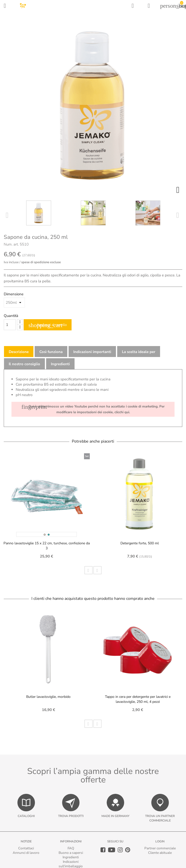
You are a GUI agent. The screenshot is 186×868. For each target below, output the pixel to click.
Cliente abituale (160, 853)
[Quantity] (10, 325)
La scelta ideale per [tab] (139, 352)
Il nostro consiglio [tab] (24, 364)
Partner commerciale (160, 848)
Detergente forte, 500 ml (140, 543)
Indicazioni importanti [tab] (92, 352)
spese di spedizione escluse (41, 262)
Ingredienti (71, 857)
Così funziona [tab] (51, 352)
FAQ (71, 848)
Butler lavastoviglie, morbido (48, 697)
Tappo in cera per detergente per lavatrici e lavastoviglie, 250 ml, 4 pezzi (138, 699)
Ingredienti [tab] (60, 364)
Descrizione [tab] (19, 352)
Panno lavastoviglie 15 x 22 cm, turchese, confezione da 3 (47, 546)
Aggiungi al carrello (48, 325)
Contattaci (26, 848)
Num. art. (11, 244)
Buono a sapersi (71, 853)
